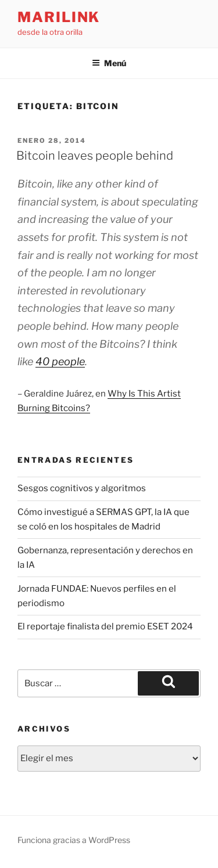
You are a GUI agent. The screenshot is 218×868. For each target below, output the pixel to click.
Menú (109, 63)
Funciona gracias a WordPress (74, 840)
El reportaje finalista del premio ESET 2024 (105, 626)
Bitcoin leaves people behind (95, 156)
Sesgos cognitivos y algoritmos (82, 488)
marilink (59, 17)
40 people (60, 361)
